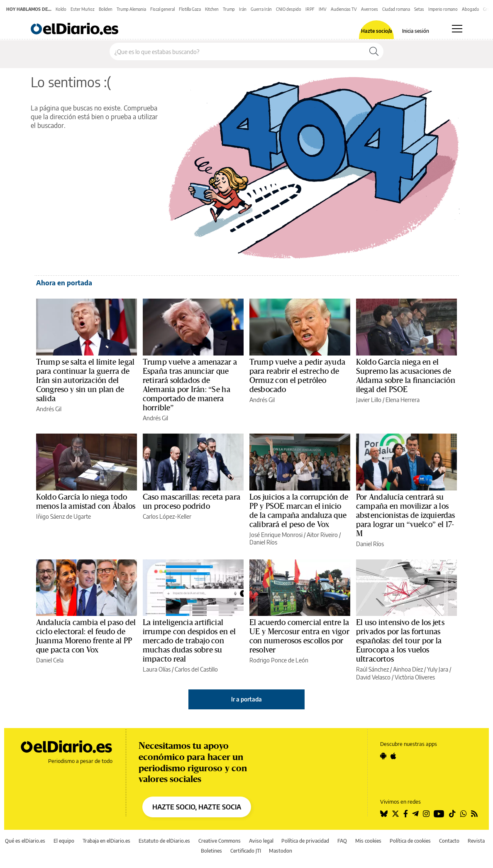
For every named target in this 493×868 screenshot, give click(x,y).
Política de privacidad (305, 841)
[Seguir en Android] (383, 756)
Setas (419, 9)
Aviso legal (261, 841)
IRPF (310, 9)
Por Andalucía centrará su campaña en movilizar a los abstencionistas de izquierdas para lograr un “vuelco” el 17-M (405, 515)
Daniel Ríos (263, 542)
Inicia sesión (416, 31)
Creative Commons (220, 841)
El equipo (64, 841)
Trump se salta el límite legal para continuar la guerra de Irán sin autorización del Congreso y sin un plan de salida (85, 380)
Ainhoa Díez (408, 669)
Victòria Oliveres (415, 677)
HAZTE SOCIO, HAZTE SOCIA (197, 807)
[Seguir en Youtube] (439, 814)
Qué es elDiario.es (25, 841)
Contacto (449, 841)
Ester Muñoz (83, 9)
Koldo (61, 9)
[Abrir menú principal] (457, 29)
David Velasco (373, 677)
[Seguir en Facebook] (406, 814)
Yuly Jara (438, 669)
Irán (243, 9)
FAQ (342, 841)
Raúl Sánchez (372, 669)
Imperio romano (443, 9)
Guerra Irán (261, 9)
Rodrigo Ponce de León (279, 660)
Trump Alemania (131, 9)
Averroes (370, 9)
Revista (476, 841)
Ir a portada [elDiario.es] (247, 699)
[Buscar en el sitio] (237, 51)
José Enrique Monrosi (276, 535)
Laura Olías (157, 669)
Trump (229, 9)
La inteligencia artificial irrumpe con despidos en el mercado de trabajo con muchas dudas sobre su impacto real (189, 641)
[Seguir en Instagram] (426, 814)
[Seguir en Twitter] (395, 814)
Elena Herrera (403, 400)
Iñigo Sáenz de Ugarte (63, 516)
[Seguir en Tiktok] (452, 814)
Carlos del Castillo (196, 669)
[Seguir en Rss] (474, 814)
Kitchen (212, 9)
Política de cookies (410, 841)
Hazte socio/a (377, 31)
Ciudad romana (396, 9)
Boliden (106, 9)
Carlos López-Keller (167, 516)
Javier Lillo (369, 400)
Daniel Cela (50, 660)
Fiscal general (162, 9)
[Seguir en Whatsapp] (464, 814)
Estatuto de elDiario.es (164, 841)
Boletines (211, 851)
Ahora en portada (64, 283)
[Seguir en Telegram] (415, 814)
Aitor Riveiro (322, 535)
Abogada (470, 9)
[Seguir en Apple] (393, 756)
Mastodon (281, 851)
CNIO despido (289, 9)
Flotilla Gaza (190, 9)
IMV (323, 9)
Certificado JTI (246, 851)
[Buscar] (374, 51)
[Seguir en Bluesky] (384, 814)
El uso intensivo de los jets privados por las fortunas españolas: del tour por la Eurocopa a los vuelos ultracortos (400, 641)
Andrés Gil (49, 409)
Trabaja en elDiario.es (106, 841)
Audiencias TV (344, 9)
